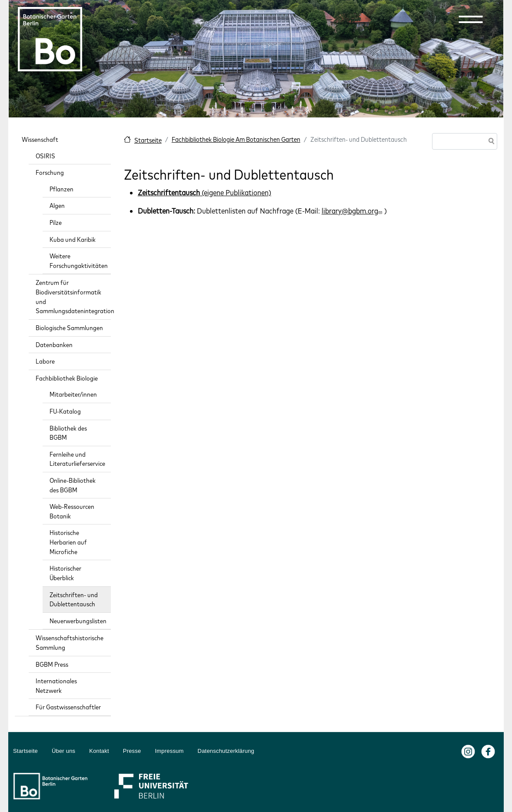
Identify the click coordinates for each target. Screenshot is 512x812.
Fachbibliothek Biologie (67, 378)
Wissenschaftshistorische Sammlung (70, 643)
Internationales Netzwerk (56, 686)
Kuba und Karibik (73, 239)
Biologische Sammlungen (69, 328)
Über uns (63, 751)
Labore (45, 361)
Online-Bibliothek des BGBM (73, 485)
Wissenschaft (40, 139)
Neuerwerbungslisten (78, 621)
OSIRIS (45, 156)
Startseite (148, 140)
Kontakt (99, 751)
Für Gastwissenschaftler (68, 707)
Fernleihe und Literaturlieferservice (77, 459)
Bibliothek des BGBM (68, 433)
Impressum (169, 751)
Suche (490, 142)
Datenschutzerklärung (226, 751)
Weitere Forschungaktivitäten (79, 261)
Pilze (56, 222)
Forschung (50, 172)
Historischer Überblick (65, 573)
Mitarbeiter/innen (73, 394)
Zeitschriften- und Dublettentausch (74, 600)
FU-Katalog (65, 411)
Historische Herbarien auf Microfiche (68, 542)
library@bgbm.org (353, 211)
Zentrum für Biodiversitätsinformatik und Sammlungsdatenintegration (73, 297)
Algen (57, 206)
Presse (132, 751)
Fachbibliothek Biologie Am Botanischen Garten (236, 139)
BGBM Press (52, 664)
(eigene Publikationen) (204, 192)
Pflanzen (62, 189)
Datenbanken (54, 345)
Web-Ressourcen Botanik (72, 511)
